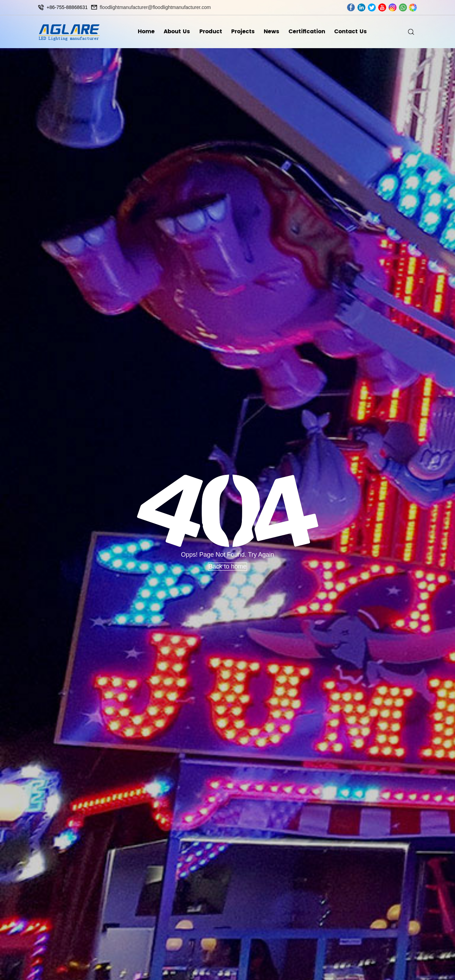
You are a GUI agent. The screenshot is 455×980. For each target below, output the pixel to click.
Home (146, 32)
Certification (307, 32)
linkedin (361, 7)
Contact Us (351, 32)
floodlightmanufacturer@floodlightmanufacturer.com (155, 7)
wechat (413, 7)
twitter (372, 7)
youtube (382, 7)
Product (211, 32)
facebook (351, 7)
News (271, 32)
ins (393, 7)
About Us (177, 32)
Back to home (227, 566)
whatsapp (403, 7)
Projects (243, 32)
